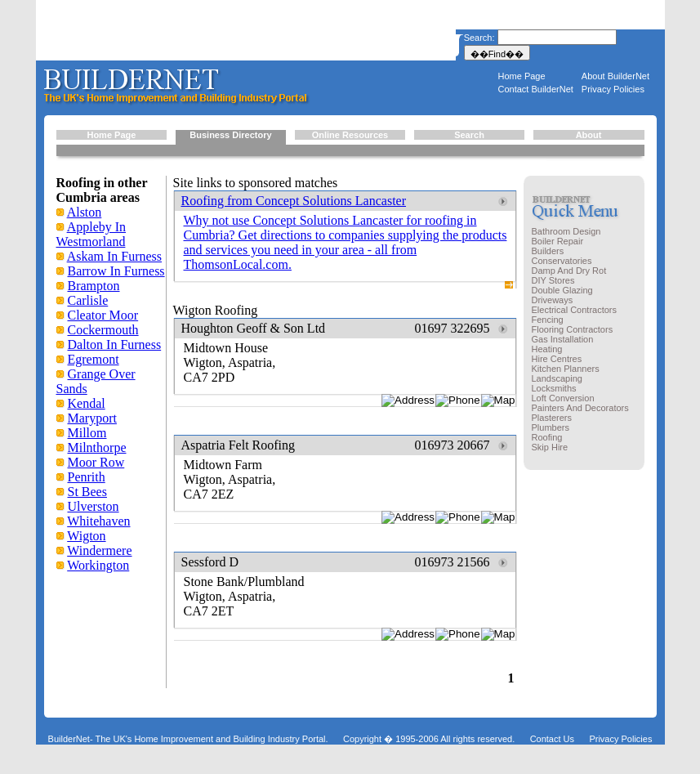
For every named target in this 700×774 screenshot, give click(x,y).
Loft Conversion (563, 398)
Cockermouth (103, 330)
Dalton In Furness (115, 344)
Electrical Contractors (575, 310)
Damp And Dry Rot (569, 271)
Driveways (553, 300)
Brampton (94, 286)
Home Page (522, 76)
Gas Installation (563, 339)
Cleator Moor (103, 315)
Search (469, 135)
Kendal (87, 403)
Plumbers (551, 427)
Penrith (87, 477)
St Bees (87, 492)
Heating (547, 349)
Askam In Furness (114, 256)
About (589, 135)
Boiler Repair (558, 241)
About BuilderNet (615, 76)
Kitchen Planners (566, 369)
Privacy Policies (613, 89)
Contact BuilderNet (536, 89)
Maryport (92, 418)
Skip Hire (550, 447)
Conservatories (562, 261)
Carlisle (88, 300)
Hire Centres (557, 359)
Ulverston (94, 506)
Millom (87, 433)
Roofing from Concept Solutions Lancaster (294, 201)
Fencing (548, 320)
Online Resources (350, 135)
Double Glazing (562, 290)
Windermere (99, 550)
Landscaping (557, 378)
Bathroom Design (566, 231)
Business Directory (230, 135)
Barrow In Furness (116, 271)
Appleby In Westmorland (91, 234)
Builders (548, 251)
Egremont (94, 359)
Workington (98, 565)
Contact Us (552, 739)
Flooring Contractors (573, 329)
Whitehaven (98, 521)
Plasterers (552, 418)
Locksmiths (554, 388)
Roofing (547, 437)
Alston (85, 212)
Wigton (86, 536)
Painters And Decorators (580, 408)
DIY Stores (553, 280)
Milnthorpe (97, 447)
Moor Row (96, 462)
